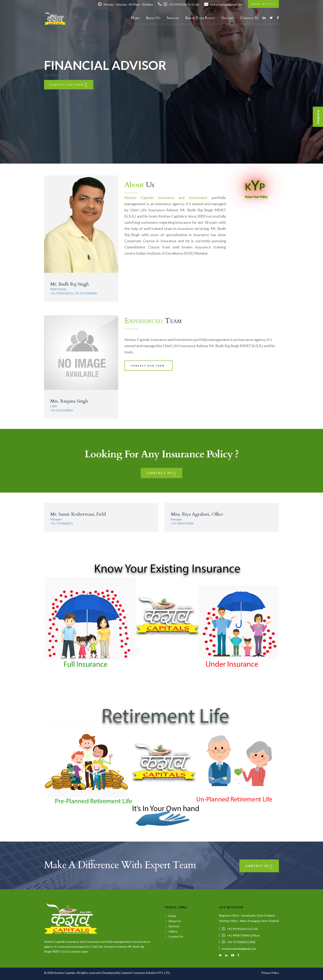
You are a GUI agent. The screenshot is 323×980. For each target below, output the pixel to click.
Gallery (171, 931)
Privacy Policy (270, 973)
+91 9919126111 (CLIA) (179, 5)
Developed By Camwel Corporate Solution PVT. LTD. (136, 973)
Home (135, 18)
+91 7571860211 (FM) (237, 942)
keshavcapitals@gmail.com (223, 5)
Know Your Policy (200, 18)
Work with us (263, 4)
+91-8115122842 (62, 410)
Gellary (228, 18)
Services (173, 18)
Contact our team (69, 85)
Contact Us (249, 18)
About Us (153, 18)
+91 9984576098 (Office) (239, 935)
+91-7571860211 (62, 523)
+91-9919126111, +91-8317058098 (74, 293)
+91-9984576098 (182, 523)
